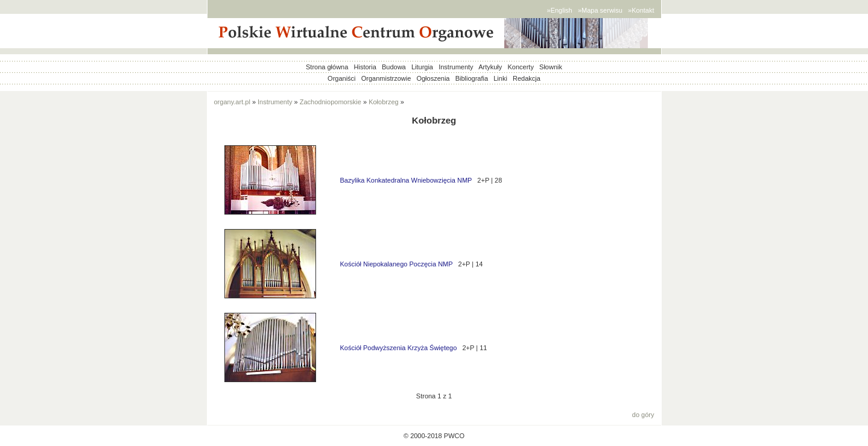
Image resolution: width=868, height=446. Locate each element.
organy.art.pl (232, 102)
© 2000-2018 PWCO (434, 436)
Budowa (394, 67)
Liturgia (422, 67)
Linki (500, 78)
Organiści (341, 78)
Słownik (551, 67)
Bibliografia (472, 78)
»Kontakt (641, 10)
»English (560, 10)
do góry (643, 415)
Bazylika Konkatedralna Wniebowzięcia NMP (406, 180)
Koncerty (520, 67)
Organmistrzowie (386, 78)
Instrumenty (456, 67)
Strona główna (327, 67)
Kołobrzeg (384, 102)
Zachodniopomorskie (331, 102)
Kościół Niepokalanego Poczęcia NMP (397, 264)
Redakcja (527, 78)
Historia (365, 67)
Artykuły (490, 67)
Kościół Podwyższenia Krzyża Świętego (399, 348)
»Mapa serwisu (600, 10)
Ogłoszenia (433, 78)
